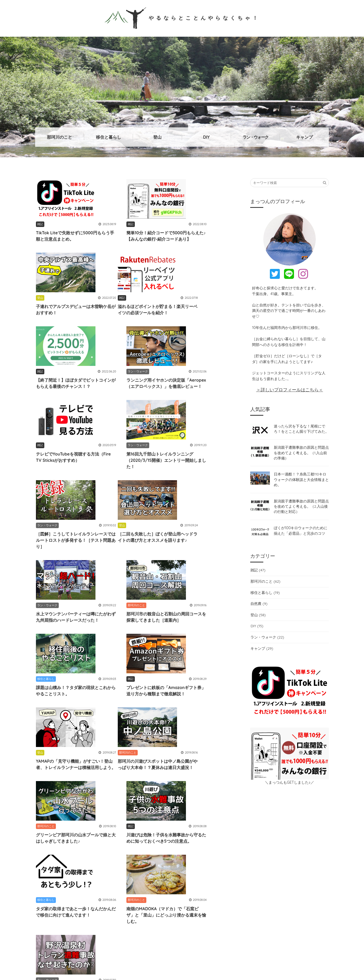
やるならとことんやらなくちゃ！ (182, 18)
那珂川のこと (60, 137)
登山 (157, 137)
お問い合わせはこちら (290, 905)
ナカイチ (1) (47, 829)
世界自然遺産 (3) (105, 851)
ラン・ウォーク (255, 137)
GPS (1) (203, 851)
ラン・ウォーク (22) (267, 641)
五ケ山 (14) (202, 840)
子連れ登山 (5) (264, 829)
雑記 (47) (258, 574)
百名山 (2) (248, 851)
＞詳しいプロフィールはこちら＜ (290, 390)
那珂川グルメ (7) (165, 829)
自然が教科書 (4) (104, 829)
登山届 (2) (272, 851)
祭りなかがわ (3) (199, 829)
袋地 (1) (89, 840)
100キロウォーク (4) (149, 840)
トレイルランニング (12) (57, 840)
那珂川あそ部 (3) (176, 851)
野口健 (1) (224, 851)
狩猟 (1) (258, 840)
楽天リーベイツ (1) (286, 840)
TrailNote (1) (134, 829)
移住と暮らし (109, 137)
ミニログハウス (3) (53, 862)
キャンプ (304, 137)
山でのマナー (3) (231, 840)
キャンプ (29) (262, 652)
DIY (206, 137)
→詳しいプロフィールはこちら (161, 929)
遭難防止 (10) (298, 851)
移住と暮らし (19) (265, 596)
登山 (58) (258, 619)
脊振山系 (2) (75, 851)
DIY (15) (257, 630)
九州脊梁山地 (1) (232, 829)
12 (157, 742)
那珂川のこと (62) (265, 585)
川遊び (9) (311, 829)
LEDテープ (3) (114, 840)
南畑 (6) (179, 840)
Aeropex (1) (74, 829)
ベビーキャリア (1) (141, 851)
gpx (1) (289, 829)
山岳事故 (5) (47, 851)
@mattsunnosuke (147, 902)
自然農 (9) (259, 607)
